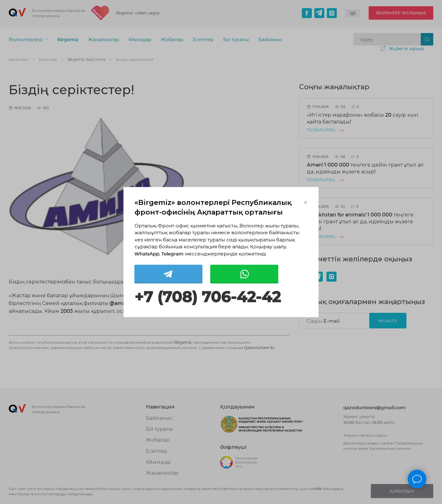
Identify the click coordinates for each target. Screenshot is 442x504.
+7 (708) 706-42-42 (208, 297)
